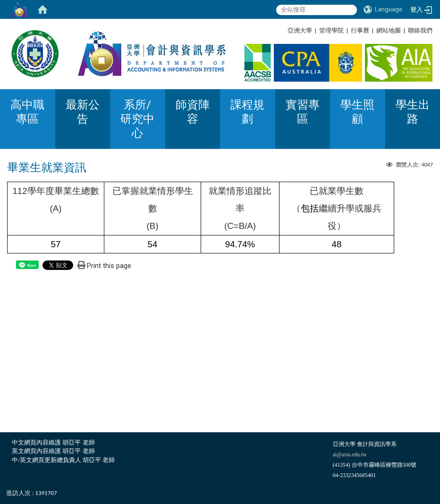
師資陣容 (193, 112)
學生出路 (413, 112)
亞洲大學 (300, 30)
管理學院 (331, 30)
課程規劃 (247, 112)
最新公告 (83, 112)
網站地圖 (389, 30)
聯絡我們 (420, 30)
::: (429, 30)
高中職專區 (27, 112)
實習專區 (303, 112)
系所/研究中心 (137, 119)
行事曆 (360, 30)
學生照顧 (357, 112)
